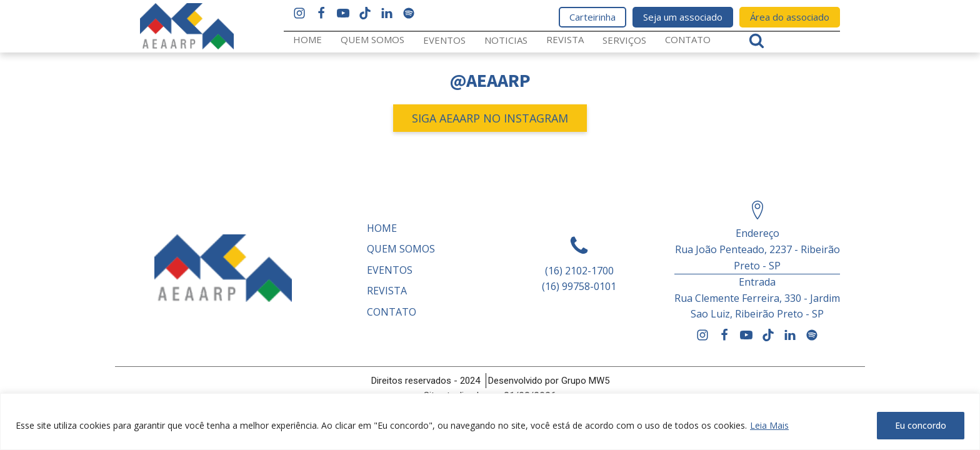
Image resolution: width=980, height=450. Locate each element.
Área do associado (790, 17)
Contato (688, 39)
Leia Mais (769, 425)
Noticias (506, 40)
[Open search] (757, 40)
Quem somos (372, 39)
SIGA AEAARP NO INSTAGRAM (490, 118)
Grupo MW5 (585, 381)
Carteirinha (592, 17)
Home (307, 39)
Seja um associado (683, 17)
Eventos (444, 40)
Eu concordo (921, 425)
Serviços (624, 40)
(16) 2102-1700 (579, 271)
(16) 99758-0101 (579, 286)
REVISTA (565, 39)
